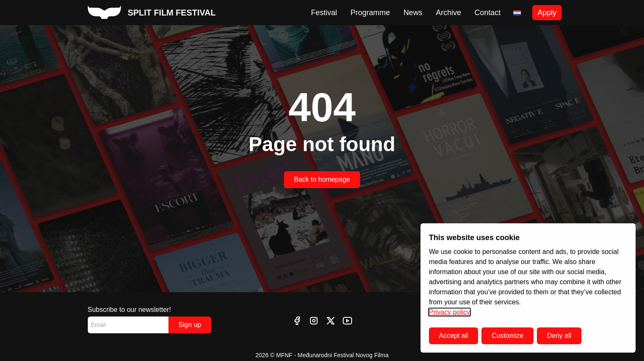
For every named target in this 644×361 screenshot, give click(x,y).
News (413, 13)
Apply (547, 13)
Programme (370, 13)
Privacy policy (449, 312)
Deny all (559, 336)
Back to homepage (322, 179)
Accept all (453, 336)
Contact (487, 13)
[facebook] (297, 321)
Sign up (190, 325)
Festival (324, 13)
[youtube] (347, 321)
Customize (507, 336)
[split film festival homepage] (152, 13)
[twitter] (331, 321)
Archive (448, 13)
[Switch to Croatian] (517, 13)
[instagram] (314, 321)
